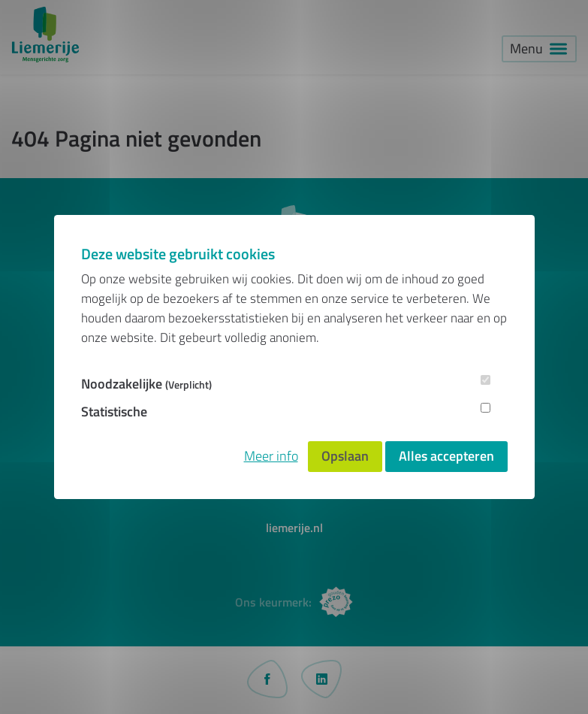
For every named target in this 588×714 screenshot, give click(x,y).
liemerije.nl (294, 528)
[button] (539, 49)
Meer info (271, 456)
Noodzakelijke (146, 384)
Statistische (114, 411)
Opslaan (345, 456)
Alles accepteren (446, 456)
